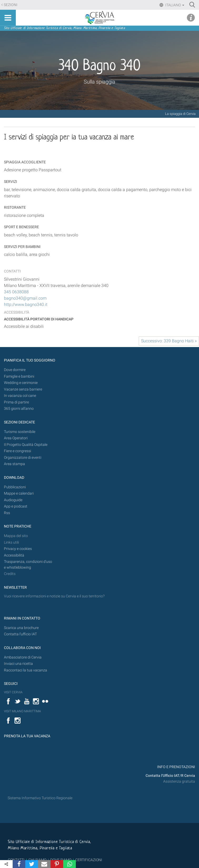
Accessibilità (14, 555)
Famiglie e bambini (19, 376)
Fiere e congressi (18, 451)
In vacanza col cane (20, 396)
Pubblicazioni (15, 487)
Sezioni (11, 5)
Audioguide (13, 500)
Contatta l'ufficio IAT (20, 634)
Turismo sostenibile (20, 432)
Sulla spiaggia (100, 82)
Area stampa (14, 464)
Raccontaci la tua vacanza (26, 670)
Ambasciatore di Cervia (23, 657)
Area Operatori (16, 438)
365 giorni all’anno (19, 409)
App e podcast (16, 506)
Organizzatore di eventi (23, 458)
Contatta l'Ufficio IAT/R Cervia (170, 776)
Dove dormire (15, 370)
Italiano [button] (174, 5)
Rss (7, 513)
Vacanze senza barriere (23, 389)
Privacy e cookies (18, 549)
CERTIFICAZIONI (89, 860)
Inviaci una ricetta (18, 664)
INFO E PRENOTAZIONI (176, 767)
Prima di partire (16, 402)
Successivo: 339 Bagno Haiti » (169, 341)
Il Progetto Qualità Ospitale (26, 445)
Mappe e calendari (19, 493)
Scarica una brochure (21, 628)
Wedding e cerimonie (21, 383)
